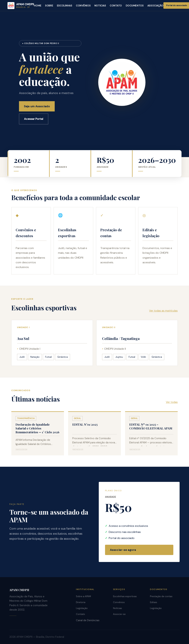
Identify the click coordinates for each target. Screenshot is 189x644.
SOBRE (49, 6)
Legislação (82, 608)
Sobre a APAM (83, 596)
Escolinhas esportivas (125, 596)
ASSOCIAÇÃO (155, 6)
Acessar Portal (34, 119)
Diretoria (81, 602)
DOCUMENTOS (135, 6)
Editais (154, 602)
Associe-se (119, 614)
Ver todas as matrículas (163, 311)
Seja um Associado (37, 106)
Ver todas (172, 402)
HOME (38, 6)
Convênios (119, 602)
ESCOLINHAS (65, 6)
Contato (80, 614)
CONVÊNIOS (83, 6)
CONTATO (116, 6)
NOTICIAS (100, 6)
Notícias (117, 608)
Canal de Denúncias (88, 620)
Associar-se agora (123, 550)
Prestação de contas (161, 596)
